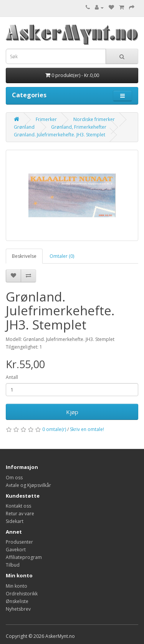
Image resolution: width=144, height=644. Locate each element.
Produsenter (19, 542)
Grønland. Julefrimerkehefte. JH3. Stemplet (60, 135)
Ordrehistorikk (22, 594)
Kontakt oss (18, 506)
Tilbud (13, 565)
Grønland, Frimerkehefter (79, 127)
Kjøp (72, 412)
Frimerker (46, 119)
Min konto (17, 586)
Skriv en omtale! (87, 429)
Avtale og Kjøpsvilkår (28, 485)
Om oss (14, 478)
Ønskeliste (17, 601)
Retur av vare (20, 514)
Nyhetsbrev (18, 609)
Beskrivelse (24, 256)
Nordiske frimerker (94, 119)
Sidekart (15, 521)
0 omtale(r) (54, 429)
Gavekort (16, 550)
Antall (12, 377)
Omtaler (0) (62, 256)
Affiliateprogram (24, 557)
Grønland (24, 127)
